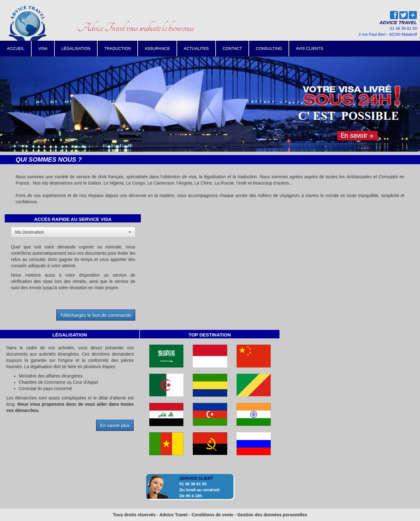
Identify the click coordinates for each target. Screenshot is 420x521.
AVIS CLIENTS (309, 48)
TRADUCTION (118, 48)
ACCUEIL (16, 48)
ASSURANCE (157, 48)
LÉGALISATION (76, 48)
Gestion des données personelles (272, 515)
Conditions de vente (213, 515)
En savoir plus (115, 425)
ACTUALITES (196, 48)
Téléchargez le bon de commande (96, 315)
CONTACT (232, 48)
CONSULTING (269, 48)
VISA (43, 48)
